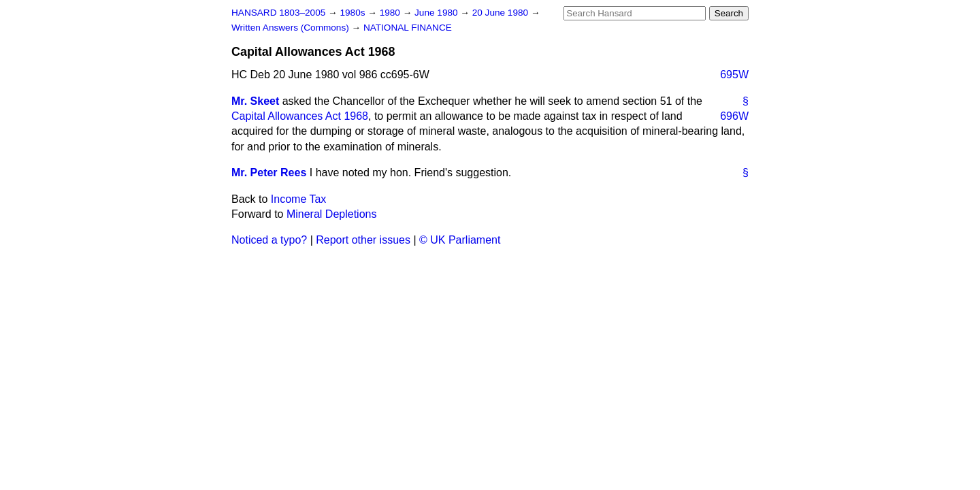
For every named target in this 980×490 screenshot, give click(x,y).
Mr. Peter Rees (269, 173)
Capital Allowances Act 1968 (300, 116)
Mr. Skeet (255, 101)
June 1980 (437, 13)
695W (734, 75)
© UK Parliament (460, 240)
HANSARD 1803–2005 (278, 13)
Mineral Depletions (332, 214)
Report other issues (363, 240)
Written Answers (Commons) (292, 28)
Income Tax (299, 199)
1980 (391, 13)
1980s (354, 13)
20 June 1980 (502, 13)
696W (734, 116)
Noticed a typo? (269, 240)
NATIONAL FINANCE (408, 28)
